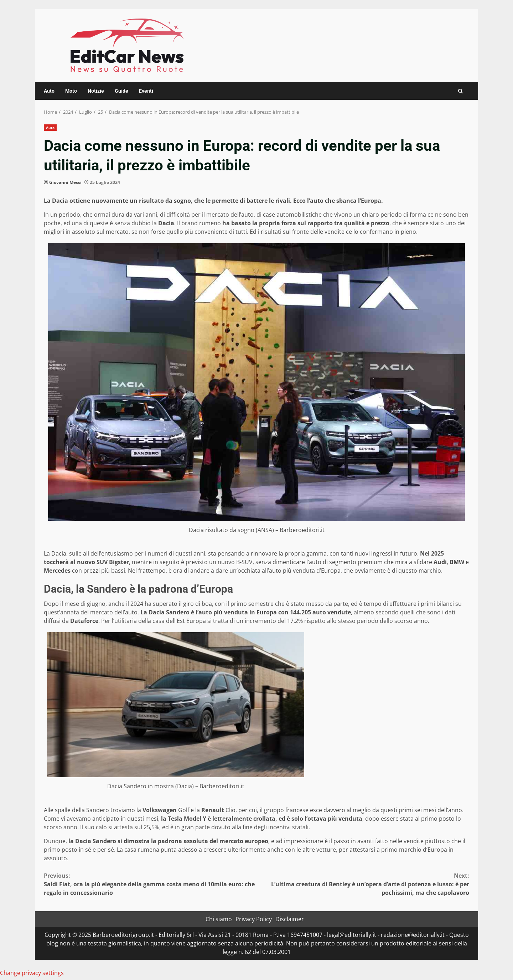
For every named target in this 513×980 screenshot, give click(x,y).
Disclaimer (290, 919)
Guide (121, 91)
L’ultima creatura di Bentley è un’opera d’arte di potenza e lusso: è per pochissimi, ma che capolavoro (363, 884)
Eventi (146, 91)
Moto (71, 91)
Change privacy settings (32, 973)
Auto (49, 91)
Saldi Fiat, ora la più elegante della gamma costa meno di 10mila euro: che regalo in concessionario (150, 884)
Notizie (96, 91)
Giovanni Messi (65, 182)
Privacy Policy (254, 919)
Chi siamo (219, 919)
